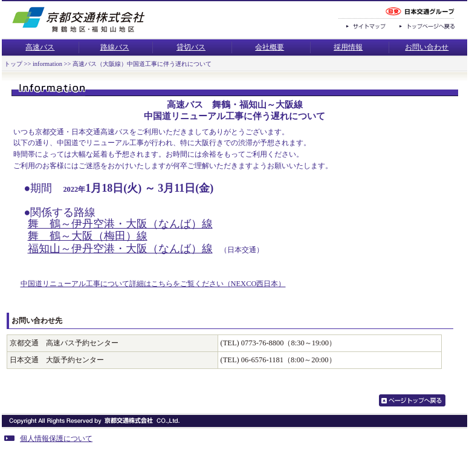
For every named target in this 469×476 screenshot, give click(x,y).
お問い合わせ (427, 47)
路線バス (115, 47)
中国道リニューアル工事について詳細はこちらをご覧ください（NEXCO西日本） (153, 284)
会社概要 (270, 47)
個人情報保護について (48, 439)
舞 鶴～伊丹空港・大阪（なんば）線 (120, 224)
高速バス (40, 47)
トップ (13, 64)
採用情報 (348, 47)
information (47, 64)
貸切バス (191, 47)
